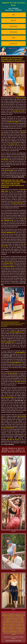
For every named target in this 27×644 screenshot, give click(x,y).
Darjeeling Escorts (17, 620)
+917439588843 (18, 10)
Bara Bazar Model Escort (20, 353)
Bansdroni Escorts (7, 630)
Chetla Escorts (18, 621)
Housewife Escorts (11, 633)
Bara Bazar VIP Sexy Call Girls (8, 428)
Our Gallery (13, 32)
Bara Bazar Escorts (13, 144)
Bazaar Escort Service (21, 98)
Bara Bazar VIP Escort (12, 373)
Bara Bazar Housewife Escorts (16, 332)
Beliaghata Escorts (6, 629)
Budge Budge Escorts (15, 632)
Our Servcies (14, 26)
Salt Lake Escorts (5, 614)
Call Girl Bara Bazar (9, 170)
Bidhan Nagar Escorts (11, 621)
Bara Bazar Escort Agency (13, 122)
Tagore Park (21, 626)
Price (13, 38)
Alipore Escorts (6, 624)
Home (14, 15)
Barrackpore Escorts (15, 630)
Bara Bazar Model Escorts (16, 363)
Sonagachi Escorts (20, 624)
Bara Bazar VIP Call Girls (9, 266)
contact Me (13, 44)
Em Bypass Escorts (14, 617)
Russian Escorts (18, 633)
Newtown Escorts (13, 614)
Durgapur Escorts (21, 629)
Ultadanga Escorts (20, 627)
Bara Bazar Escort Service (19, 111)
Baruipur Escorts (14, 626)
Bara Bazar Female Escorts (17, 203)
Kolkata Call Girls (18, 641)
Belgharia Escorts (13, 627)
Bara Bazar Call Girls (9, 263)
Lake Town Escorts (7, 632)
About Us (13, 21)
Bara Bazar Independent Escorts (8, 233)
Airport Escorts (13, 616)
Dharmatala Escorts (6, 616)
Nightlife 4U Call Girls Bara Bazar (13, 4)
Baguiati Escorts (6, 627)
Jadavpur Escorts (7, 617)
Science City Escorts (7, 626)
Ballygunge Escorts (20, 616)
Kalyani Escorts (22, 623)
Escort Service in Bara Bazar (7, 397)
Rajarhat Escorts (13, 624)
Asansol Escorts (18, 618)
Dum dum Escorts (8, 623)
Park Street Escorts (20, 614)
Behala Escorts (22, 630)
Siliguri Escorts (15, 623)
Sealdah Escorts (9, 620)
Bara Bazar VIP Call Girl (13, 439)
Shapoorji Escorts (11, 618)
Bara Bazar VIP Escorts (20, 382)
